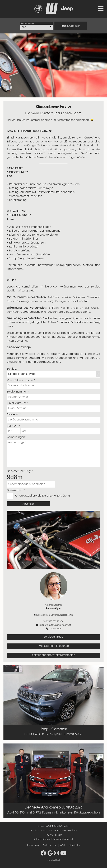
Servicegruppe (28, 23)
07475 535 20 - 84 (53, 621)
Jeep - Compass (53, 729)
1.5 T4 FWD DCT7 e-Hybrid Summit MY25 (53, 735)
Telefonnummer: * (18, 392)
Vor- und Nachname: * (21, 381)
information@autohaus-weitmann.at (53, 839)
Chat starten (54, 629)
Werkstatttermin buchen (54, 646)
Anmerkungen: (16, 437)
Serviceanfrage (53, 637)
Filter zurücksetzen (71, 26)
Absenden (29, 504)
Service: (12, 369)
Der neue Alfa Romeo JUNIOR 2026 (53, 808)
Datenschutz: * (16, 491)
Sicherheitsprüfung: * (20, 471)
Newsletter (74, 845)
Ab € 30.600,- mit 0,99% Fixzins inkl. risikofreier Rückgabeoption (53, 813)
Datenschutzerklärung (56, 496)
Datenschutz (49, 845)
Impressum (33, 845)
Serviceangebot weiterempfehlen (54, 655)
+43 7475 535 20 (54, 835)
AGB (62, 845)
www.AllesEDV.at (54, 860)
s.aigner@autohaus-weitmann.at (53, 625)
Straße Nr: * (14, 415)
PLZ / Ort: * (13, 426)
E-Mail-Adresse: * (17, 403)
